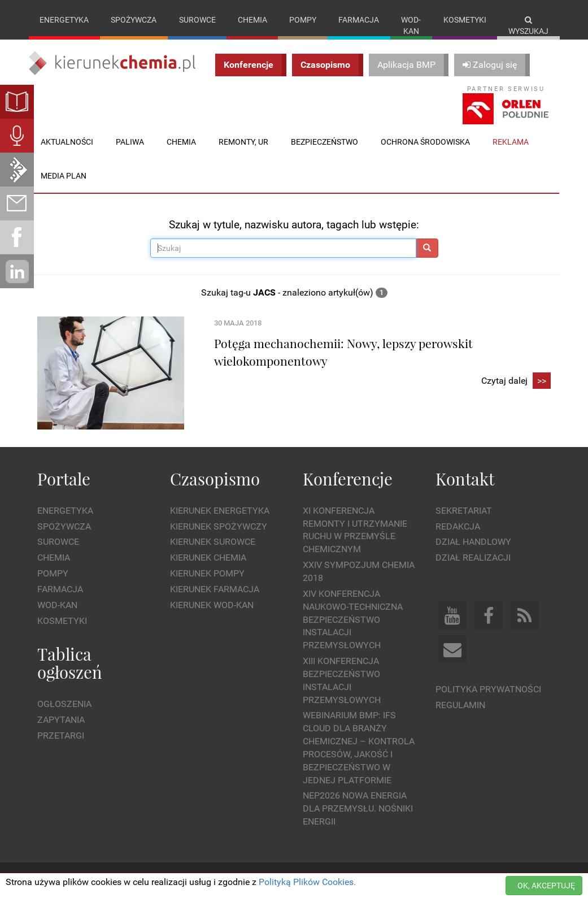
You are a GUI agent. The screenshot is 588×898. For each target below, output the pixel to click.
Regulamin (460, 705)
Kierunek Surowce (213, 542)
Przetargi (61, 736)
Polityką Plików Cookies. (307, 882)
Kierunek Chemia (208, 558)
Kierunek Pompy (207, 573)
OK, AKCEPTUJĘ (546, 886)
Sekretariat (464, 511)
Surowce (197, 20)
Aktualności (67, 142)
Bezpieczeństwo (325, 142)
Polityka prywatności (488, 689)
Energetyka (64, 20)
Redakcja (458, 526)
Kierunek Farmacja (215, 589)
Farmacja (359, 20)
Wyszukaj (528, 26)
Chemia (252, 20)
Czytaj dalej (516, 381)
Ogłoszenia (64, 704)
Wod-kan (411, 25)
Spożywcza (134, 20)
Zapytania (61, 720)
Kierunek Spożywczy (219, 526)
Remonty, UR (243, 142)
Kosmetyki (465, 20)
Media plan (64, 176)
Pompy (303, 20)
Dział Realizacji (473, 558)
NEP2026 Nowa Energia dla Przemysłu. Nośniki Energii (358, 808)
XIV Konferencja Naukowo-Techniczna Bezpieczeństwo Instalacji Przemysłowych (353, 619)
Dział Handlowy (473, 542)
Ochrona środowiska (425, 142)
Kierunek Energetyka (220, 511)
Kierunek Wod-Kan (212, 605)
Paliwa (130, 142)
